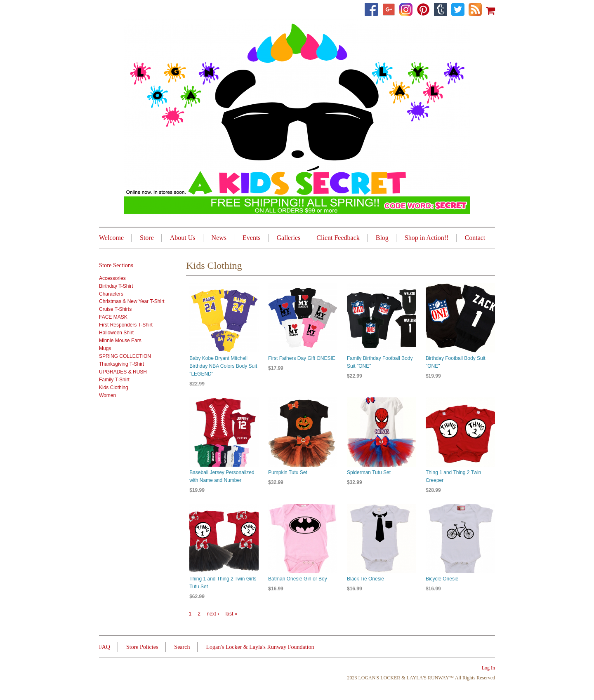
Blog (382, 238)
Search (182, 647)
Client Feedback (338, 238)
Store (147, 238)
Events (252, 238)
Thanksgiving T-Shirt (121, 364)
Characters (111, 294)
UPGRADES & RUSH (123, 372)
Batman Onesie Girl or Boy (298, 579)
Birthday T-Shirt (116, 286)
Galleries (289, 238)
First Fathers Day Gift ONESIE (302, 358)
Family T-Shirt (114, 380)
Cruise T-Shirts (115, 309)
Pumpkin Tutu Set (288, 472)
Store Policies (142, 647)
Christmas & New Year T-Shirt (132, 301)
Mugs (105, 348)
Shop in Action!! (427, 238)
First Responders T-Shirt (126, 325)
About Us (183, 238)
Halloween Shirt (116, 333)
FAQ (105, 647)
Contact (475, 238)
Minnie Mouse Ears (120, 341)
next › (213, 614)
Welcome (111, 238)
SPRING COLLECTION (125, 356)
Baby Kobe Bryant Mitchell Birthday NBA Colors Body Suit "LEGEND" (223, 366)
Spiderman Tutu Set (369, 472)
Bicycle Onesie (442, 579)
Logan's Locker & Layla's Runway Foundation (260, 647)
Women (107, 395)
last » (232, 614)
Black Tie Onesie (365, 579)
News (219, 238)
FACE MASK (113, 317)
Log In (488, 668)
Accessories (112, 278)
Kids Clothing (114, 388)
